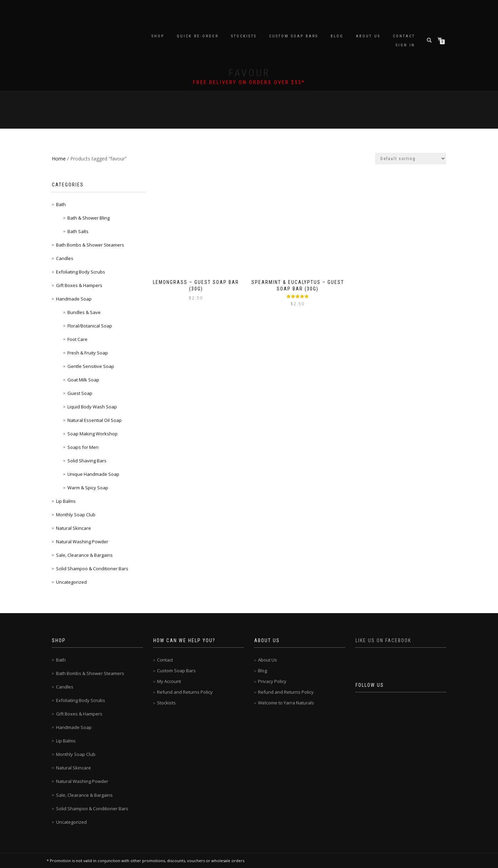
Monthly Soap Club (76, 515)
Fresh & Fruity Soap (88, 353)
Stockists (244, 36)
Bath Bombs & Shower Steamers (90, 245)
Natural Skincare (73, 528)
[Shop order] (411, 159)
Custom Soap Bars (294, 36)
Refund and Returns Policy (185, 692)
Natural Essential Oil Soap (95, 420)
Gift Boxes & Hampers (79, 285)
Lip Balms (66, 501)
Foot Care (77, 339)
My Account (169, 681)
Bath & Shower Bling (89, 218)
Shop (158, 36)
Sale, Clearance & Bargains (84, 555)
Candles (65, 258)
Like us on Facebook (383, 640)
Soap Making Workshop (93, 434)
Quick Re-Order (198, 36)
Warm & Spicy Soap (88, 488)
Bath (61, 204)
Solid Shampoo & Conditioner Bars (92, 569)
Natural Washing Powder (82, 542)
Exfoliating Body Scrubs (81, 272)
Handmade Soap (74, 299)
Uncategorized (71, 582)
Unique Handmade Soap (93, 474)
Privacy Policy (272, 681)
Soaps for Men (83, 447)
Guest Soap (80, 393)
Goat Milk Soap (83, 380)
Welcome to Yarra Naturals (286, 703)
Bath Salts (78, 231)
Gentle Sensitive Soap (91, 366)
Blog (337, 36)
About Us (368, 36)
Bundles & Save (84, 312)
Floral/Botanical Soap (90, 326)
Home (59, 159)
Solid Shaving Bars (87, 461)
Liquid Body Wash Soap (92, 407)
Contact (404, 36)
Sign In (405, 45)
